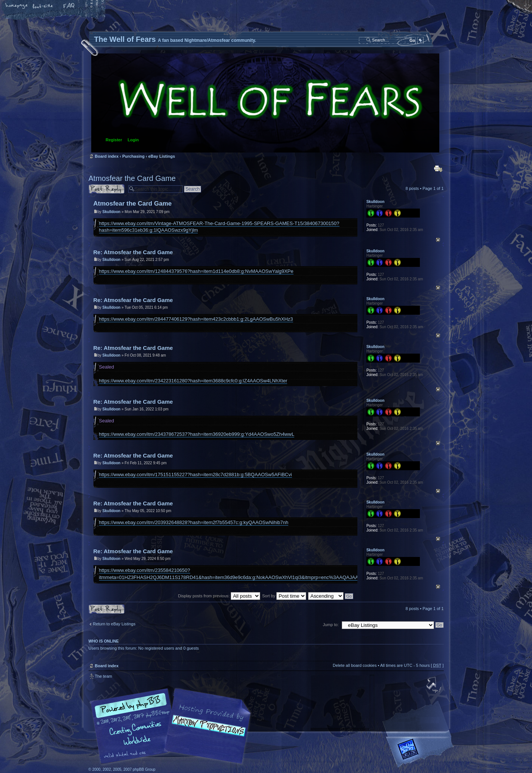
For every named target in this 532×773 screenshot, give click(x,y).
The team (104, 676)
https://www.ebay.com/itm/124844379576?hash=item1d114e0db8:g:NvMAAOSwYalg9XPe (196, 271)
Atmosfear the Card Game (132, 178)
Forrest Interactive (421, 752)
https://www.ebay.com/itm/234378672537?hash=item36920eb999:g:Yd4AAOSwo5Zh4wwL (197, 434)
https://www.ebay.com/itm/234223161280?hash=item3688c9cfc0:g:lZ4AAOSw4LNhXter (193, 381)
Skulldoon (111, 212)
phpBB (173, 726)
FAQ (69, 6)
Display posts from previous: (219, 596)
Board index (265, 103)
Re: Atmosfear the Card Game (133, 252)
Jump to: (331, 625)
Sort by (284, 596)
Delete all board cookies (355, 665)
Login (133, 140)
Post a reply (107, 189)
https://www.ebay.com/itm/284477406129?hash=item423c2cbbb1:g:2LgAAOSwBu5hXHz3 (196, 319)
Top (438, 240)
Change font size (43, 6)
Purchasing (133, 156)
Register (114, 140)
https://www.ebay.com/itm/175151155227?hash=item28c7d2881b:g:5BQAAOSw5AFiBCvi (196, 475)
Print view (438, 169)
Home (17, 6)
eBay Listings (162, 156)
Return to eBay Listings (114, 624)
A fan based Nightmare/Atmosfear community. (206, 731)
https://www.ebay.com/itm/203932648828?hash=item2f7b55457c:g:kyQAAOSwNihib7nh (194, 522)
